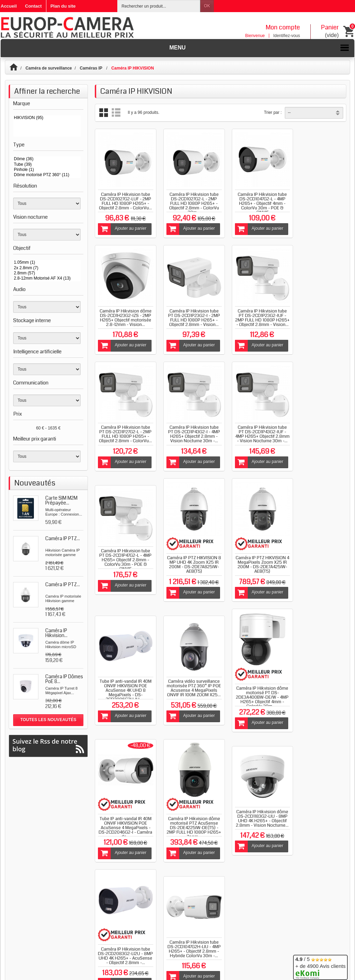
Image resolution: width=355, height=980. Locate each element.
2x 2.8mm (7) (47, 268)
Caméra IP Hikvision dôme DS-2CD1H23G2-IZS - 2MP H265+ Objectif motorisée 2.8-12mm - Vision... (318, 200)
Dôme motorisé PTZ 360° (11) (47, 175)
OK (207, 6)
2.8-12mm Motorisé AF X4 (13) (47, 278)
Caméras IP (92, 68)
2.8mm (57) (47, 273)
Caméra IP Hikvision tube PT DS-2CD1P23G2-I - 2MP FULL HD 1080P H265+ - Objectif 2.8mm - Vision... (124, 312)
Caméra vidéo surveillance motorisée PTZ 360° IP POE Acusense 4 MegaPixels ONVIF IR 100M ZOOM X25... (188, 561)
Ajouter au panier (122, 225)
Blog (155, 788)
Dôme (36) (47, 159)
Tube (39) (47, 165)
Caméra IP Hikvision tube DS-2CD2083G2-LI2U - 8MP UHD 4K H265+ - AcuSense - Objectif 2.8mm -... (253, 692)
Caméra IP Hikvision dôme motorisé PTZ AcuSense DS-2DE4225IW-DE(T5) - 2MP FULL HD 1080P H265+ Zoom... (124, 694)
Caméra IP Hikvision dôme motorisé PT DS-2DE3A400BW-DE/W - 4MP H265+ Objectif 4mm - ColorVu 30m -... (253, 565)
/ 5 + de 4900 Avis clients (320, 966)
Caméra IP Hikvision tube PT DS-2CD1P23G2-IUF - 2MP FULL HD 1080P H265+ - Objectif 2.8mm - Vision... (188, 312)
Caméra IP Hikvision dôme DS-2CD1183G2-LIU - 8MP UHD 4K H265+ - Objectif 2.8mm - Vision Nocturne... (188, 685)
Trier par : (273, 112)
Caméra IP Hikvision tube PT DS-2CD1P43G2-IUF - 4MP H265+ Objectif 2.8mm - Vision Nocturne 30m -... (124, 432)
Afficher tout (115, 746)
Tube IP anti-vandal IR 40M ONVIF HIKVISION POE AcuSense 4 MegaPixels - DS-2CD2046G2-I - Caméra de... (317, 568)
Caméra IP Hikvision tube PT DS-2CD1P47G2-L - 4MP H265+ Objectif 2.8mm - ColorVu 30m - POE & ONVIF (188, 432)
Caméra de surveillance (49, 68)
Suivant (328, 741)
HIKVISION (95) (47, 118)
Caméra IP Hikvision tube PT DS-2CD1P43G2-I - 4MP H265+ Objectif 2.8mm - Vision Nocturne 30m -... (317, 312)
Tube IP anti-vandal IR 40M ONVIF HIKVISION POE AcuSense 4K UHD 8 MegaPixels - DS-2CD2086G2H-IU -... (124, 559)
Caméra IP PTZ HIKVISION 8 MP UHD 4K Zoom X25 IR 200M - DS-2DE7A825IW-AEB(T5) (253, 437)
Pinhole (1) (47, 170)
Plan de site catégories (177, 943)
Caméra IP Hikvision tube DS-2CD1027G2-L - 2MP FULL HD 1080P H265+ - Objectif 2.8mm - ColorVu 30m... (188, 200)
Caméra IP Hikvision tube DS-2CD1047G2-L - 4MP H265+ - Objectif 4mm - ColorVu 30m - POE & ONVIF (253, 200)
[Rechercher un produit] (159, 6)
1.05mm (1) (47, 262)
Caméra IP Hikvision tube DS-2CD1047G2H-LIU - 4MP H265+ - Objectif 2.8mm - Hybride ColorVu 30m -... (318, 685)
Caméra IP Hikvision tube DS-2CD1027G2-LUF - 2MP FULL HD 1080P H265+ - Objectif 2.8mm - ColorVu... (124, 200)
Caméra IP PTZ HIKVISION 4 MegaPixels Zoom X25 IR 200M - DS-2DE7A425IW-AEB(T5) (317, 437)
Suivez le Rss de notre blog (48, 745)
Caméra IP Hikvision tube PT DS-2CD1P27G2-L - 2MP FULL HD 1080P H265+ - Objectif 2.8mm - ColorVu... (253, 312)
